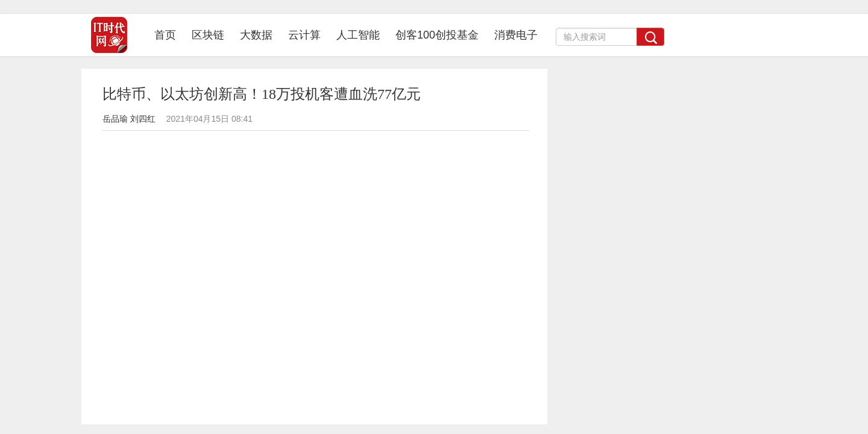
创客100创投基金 (437, 35)
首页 (169, 35)
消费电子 (516, 35)
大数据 (256, 35)
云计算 (304, 35)
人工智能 (358, 35)
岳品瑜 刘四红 (129, 119)
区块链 (208, 35)
